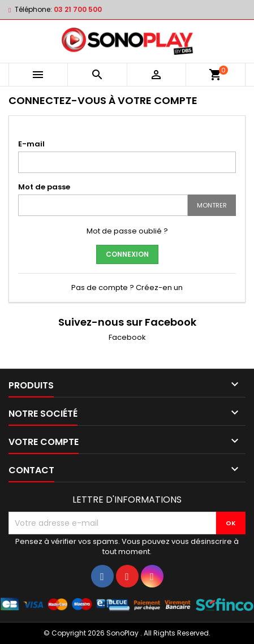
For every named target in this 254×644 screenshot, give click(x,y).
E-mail (31, 144)
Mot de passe (44, 187)
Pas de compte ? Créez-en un (127, 288)
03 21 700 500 (78, 9)
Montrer (212, 205)
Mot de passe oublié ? (127, 231)
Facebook (127, 337)
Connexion (127, 254)
